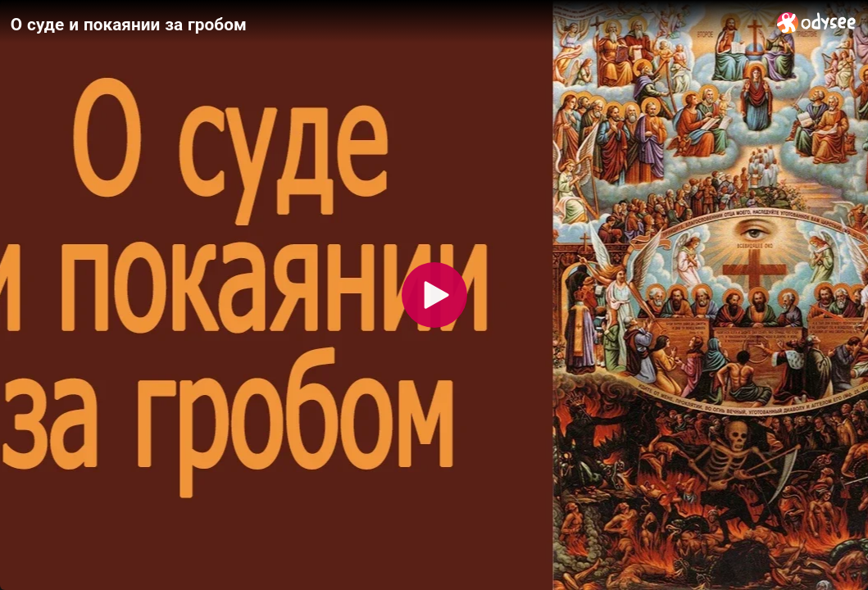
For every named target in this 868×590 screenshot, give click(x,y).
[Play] (434, 295)
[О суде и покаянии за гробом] (387, 24)
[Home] (817, 23)
